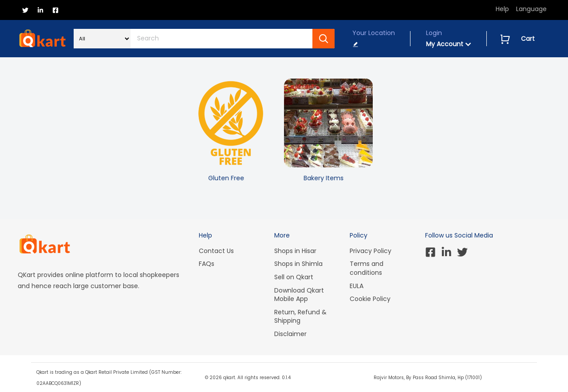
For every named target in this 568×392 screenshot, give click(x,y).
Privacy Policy (371, 251)
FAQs (207, 264)
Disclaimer (290, 334)
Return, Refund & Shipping (300, 317)
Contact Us (216, 251)
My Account (449, 44)
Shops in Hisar (295, 251)
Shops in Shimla (298, 264)
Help (502, 9)
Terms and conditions (367, 268)
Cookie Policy (370, 299)
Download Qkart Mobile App (299, 295)
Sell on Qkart (294, 277)
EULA (357, 286)
